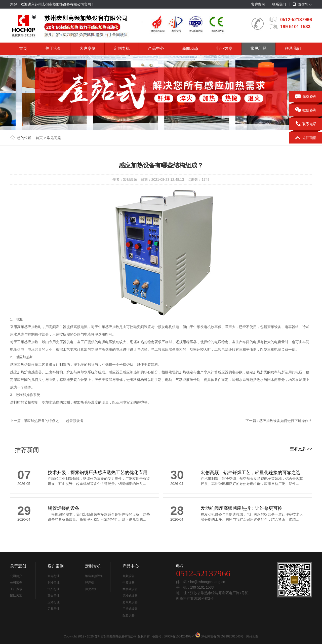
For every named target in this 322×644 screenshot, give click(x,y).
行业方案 (224, 48)
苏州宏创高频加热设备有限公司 (116, 636)
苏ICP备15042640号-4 (179, 636)
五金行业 (54, 596)
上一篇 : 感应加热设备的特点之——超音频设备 (47, 421)
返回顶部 (306, 138)
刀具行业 (54, 609)
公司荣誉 (16, 583)
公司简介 (16, 576)
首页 (23, 48)
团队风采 (16, 596)
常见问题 (259, 48)
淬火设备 (91, 589)
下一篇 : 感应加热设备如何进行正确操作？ (279, 421)
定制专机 (122, 48)
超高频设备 (130, 602)
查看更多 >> (301, 449)
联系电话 (306, 124)
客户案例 (258, 4)
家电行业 (54, 576)
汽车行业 (54, 589)
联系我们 (279, 4)
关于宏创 (53, 48)
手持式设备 (130, 609)
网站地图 (252, 636)
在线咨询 (306, 96)
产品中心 (156, 48)
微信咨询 (306, 110)
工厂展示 (16, 589)
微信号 (300, 5)
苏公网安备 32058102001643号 (223, 636)
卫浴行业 (54, 602)
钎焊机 (90, 583)
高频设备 (129, 576)
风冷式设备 (130, 596)
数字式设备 (130, 589)
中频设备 (129, 583)
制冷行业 (54, 583)
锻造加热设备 (94, 576)
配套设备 (129, 615)
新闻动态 (190, 48)
